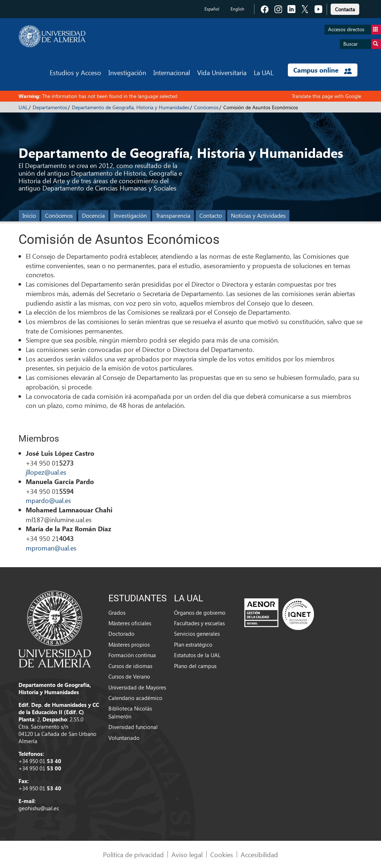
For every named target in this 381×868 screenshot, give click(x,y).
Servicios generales (197, 634)
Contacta (345, 9)
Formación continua (132, 655)
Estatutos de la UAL (197, 655)
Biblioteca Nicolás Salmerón (130, 712)
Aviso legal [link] (187, 854)
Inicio (29, 215)
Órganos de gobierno (200, 613)
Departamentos (50, 107)
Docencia (93, 215)
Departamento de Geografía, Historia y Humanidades (131, 107)
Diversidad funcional (133, 727)
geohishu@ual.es (39, 808)
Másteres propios (129, 644)
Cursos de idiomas (130, 666)
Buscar (362, 44)
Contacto (211, 215)
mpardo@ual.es (48, 500)
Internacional (172, 72)
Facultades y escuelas (199, 623)
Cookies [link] (222, 854)
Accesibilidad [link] (259, 854)
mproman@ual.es (51, 548)
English (237, 9)
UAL (23, 107)
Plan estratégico (193, 644)
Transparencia (173, 215)
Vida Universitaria (222, 72)
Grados (117, 613)
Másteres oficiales (130, 623)
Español (212, 9)
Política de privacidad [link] (133, 854)
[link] (345, 8)
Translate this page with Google (326, 96)
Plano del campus (195, 666)
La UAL (264, 72)
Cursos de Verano (129, 676)
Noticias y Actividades (258, 215)
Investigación (127, 72)
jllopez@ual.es (46, 472)
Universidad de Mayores (137, 687)
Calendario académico (135, 698)
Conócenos (206, 107)
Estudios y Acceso (75, 72)
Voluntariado (124, 738)
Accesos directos (355, 30)
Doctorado (121, 634)
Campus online (322, 70)
